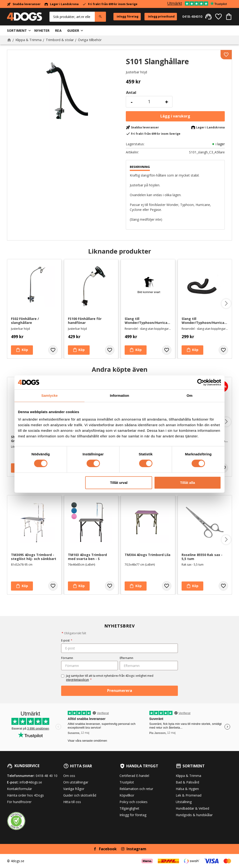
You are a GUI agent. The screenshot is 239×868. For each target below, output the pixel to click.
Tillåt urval (119, 483)
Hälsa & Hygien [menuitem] (187, 789)
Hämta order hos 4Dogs (25, 795)
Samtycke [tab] (49, 395)
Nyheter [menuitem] (42, 30)
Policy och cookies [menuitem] (134, 802)
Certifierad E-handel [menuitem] (134, 776)
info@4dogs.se (31, 782)
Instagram (136, 849)
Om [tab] (189, 395)
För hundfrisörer (19, 802)
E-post (67, 640)
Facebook (108, 849)
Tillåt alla (187, 483)
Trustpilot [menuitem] (127, 782)
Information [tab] (120, 395)
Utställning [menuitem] (184, 802)
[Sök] (100, 17)
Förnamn (67, 658)
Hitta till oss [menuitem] (72, 802)
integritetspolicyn (77, 680)
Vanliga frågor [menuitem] (74, 789)
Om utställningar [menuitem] (76, 782)
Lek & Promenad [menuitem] (189, 795)
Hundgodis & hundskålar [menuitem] (194, 815)
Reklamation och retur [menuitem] (136, 789)
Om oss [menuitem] (69, 776)
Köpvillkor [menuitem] (127, 795)
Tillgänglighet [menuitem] (129, 808)
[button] (218, 17)
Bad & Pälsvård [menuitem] (187, 782)
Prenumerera (120, 691)
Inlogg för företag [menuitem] (133, 815)
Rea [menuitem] (58, 30)
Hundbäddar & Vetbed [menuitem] (192, 808)
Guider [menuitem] (73, 30)
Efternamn (127, 658)
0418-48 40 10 (47, 776)
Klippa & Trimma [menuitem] (188, 776)
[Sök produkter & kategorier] (72, 17)
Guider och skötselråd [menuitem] (80, 795)
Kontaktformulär (19, 789)
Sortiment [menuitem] (17, 30)
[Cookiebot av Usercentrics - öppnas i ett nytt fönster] (201, 382)
